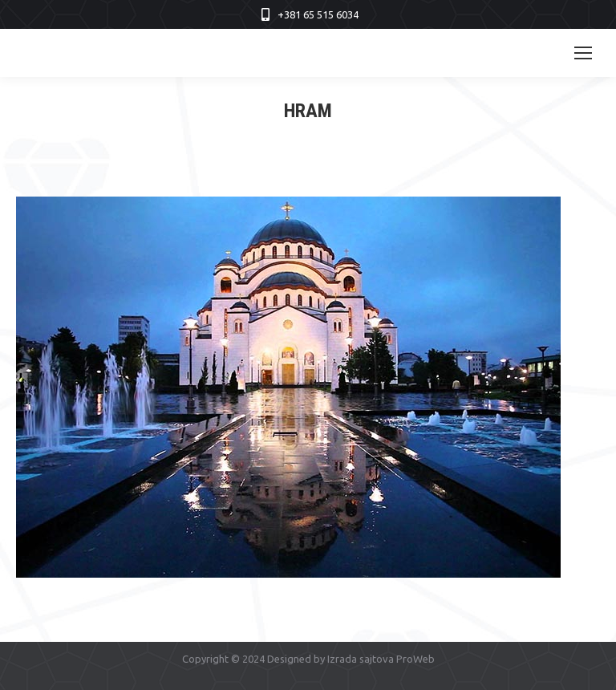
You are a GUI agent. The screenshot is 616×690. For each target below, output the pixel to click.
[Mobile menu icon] (583, 53)
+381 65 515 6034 (318, 14)
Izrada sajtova (361, 659)
